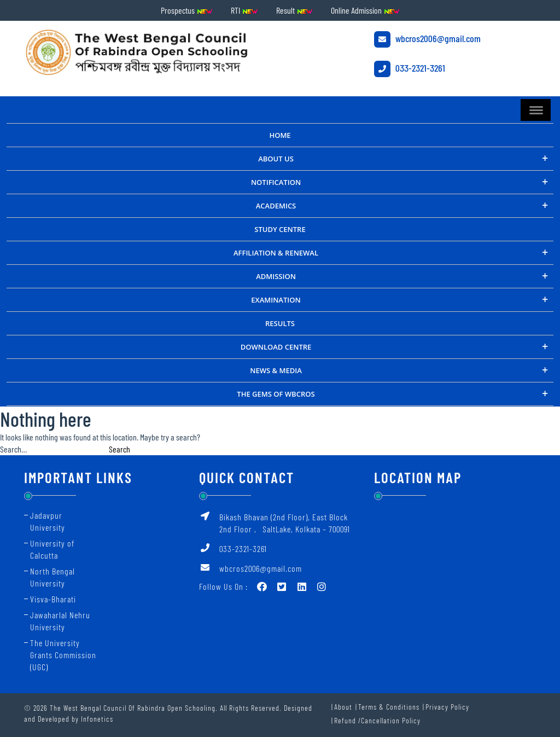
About (343, 707)
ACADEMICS (276, 206)
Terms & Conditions (389, 707)
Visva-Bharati (53, 599)
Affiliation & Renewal (276, 253)
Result (294, 10)
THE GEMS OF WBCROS (276, 394)
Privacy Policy (447, 707)
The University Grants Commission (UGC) (63, 655)
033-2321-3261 (410, 69)
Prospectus (187, 10)
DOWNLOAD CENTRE (276, 347)
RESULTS (280, 323)
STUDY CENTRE (280, 229)
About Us (276, 159)
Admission (276, 276)
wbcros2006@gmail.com (427, 39)
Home (280, 135)
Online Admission (365, 10)
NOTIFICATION (276, 182)
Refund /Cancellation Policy (377, 720)
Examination (276, 300)
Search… (13, 449)
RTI (244, 10)
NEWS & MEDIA (276, 370)
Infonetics (97, 719)
